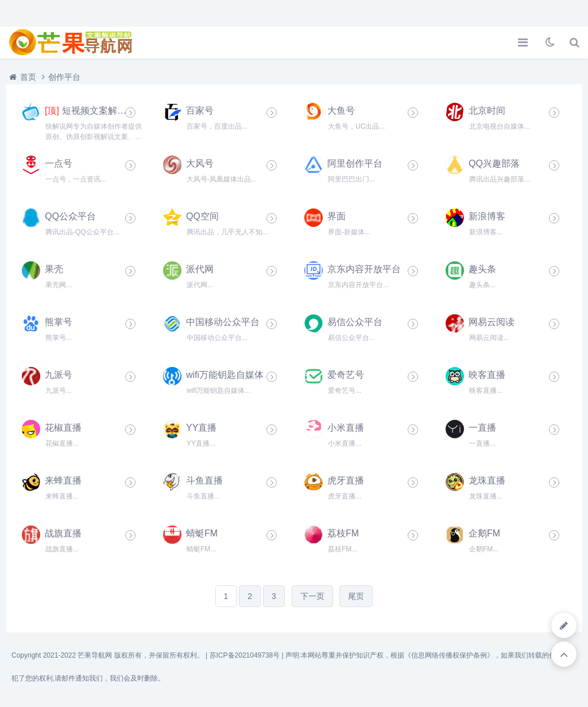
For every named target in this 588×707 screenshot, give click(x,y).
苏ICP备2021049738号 (245, 655)
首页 (28, 77)
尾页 (356, 596)
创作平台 (64, 77)
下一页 (312, 596)
